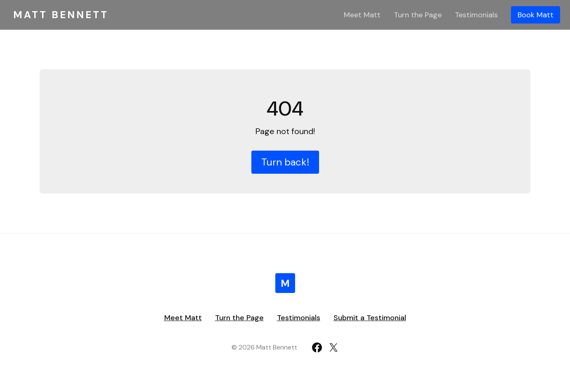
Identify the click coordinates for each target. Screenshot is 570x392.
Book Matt (536, 15)
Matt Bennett (61, 15)
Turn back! (285, 162)
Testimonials (476, 15)
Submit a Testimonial (370, 318)
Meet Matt (362, 15)
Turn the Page (418, 15)
